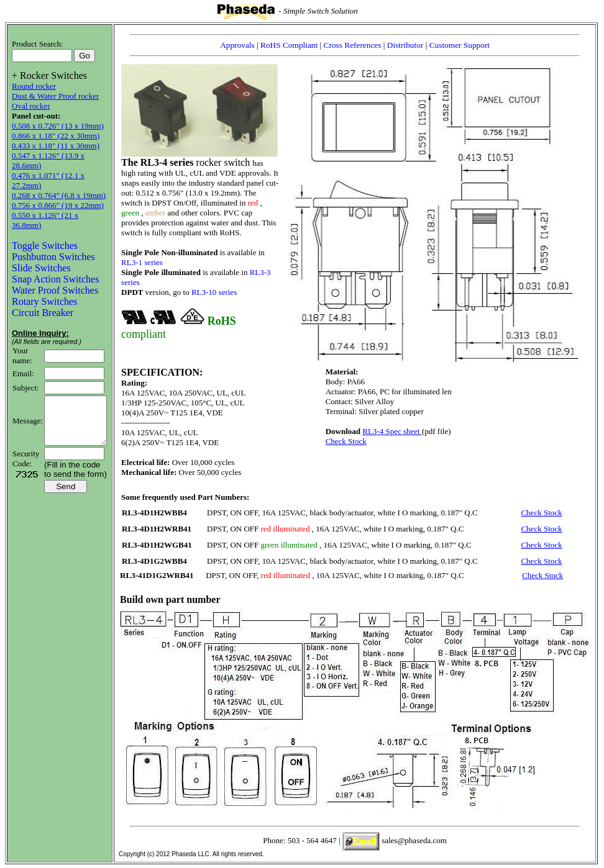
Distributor (412, 45)
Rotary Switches (44, 292)
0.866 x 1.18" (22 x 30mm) (56, 136)
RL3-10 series (220, 292)
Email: (23, 364)
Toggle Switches (45, 236)
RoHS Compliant (296, 45)
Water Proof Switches (55, 280)
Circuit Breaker (43, 303)
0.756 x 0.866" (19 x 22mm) (58, 205)
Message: (28, 415)
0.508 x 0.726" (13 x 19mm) (58, 126)
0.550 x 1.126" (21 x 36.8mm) (61, 215)
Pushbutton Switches (53, 247)
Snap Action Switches (55, 269)
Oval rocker (31, 106)
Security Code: (26, 458)
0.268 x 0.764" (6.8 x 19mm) (59, 195)
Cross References (360, 45)
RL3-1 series (148, 262)
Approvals (245, 45)
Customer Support (466, 45)
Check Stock (352, 441)
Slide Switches (41, 258)
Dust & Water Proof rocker (55, 96)
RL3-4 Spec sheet (398, 431)
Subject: (26, 378)
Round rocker (34, 86)
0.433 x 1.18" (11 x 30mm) (56, 146)
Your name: (22, 346)
